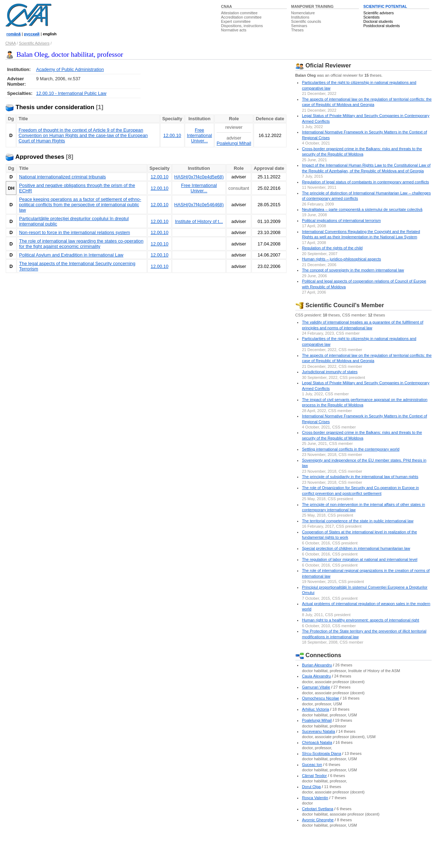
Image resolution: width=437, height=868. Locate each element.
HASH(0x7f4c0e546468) (199, 205)
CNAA (227, 6)
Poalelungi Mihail (234, 143)
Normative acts (234, 30)
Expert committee (236, 21)
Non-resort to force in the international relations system (74, 232)
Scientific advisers (378, 13)
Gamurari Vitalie (316, 687)
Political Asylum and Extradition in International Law (71, 255)
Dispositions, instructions (242, 26)
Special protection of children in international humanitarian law (356, 548)
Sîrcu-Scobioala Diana (321, 753)
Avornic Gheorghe (318, 820)
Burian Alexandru (317, 665)
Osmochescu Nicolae (320, 698)
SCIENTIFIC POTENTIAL (385, 6)
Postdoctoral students (381, 26)
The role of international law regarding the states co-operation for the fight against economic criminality (81, 244)
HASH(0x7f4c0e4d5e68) (199, 177)
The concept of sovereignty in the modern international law (353, 270)
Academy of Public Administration (70, 69)
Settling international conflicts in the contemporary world (350, 449)
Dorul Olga (311, 787)
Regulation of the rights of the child (332, 248)
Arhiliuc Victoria (315, 709)
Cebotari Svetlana (317, 809)
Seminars (299, 26)
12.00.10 (172, 135)
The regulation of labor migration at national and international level (360, 559)
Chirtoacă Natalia (317, 742)
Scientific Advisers (34, 43)
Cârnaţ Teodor (314, 776)
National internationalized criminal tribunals (62, 177)
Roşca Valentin (315, 798)
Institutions (300, 17)
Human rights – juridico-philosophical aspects (341, 259)
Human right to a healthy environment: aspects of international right (360, 620)
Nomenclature (303, 13)
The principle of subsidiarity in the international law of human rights (360, 477)
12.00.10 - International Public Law (71, 93)
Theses (297, 30)
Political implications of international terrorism (341, 220)
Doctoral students (378, 21)
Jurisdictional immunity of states (330, 372)
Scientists (371, 17)
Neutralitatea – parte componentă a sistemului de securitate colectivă (362, 209)
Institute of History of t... (199, 221)
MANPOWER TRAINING (312, 6)
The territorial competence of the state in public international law (358, 521)
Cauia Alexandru (316, 676)
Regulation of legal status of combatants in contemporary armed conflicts (365, 182)
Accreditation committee (242, 17)
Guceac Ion (312, 765)
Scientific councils (306, 21)
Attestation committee (239, 13)
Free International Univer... (199, 135)
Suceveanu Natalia (318, 731)
